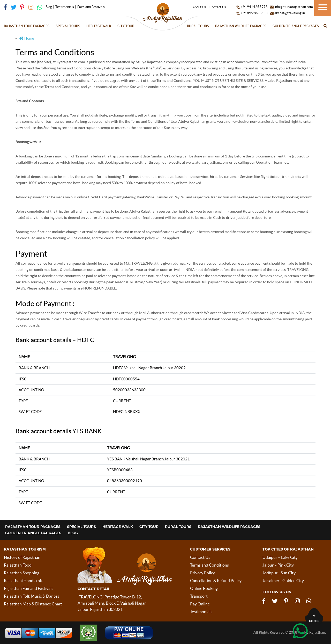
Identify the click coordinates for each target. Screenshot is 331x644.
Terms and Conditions (209, 565)
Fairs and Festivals (91, 7)
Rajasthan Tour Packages (27, 26)
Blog (49, 7)
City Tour (126, 26)
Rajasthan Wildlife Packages (241, 26)
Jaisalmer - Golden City (283, 581)
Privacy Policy (202, 573)
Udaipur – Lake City (280, 557)
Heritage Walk (99, 26)
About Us (199, 7)
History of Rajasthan (22, 557)
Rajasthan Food (18, 565)
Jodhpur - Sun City (279, 573)
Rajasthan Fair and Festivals (29, 588)
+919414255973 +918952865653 (252, 10)
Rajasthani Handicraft (23, 581)
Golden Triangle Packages (296, 26)
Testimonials (65, 7)
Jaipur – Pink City (278, 565)
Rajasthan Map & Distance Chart (33, 604)
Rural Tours (198, 26)
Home (27, 38)
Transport (199, 596)
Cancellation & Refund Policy (216, 581)
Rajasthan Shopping (22, 573)
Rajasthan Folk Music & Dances (32, 596)
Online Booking (204, 588)
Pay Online (200, 604)
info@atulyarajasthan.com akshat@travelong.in (291, 10)
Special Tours (68, 26)
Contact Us (218, 7)
